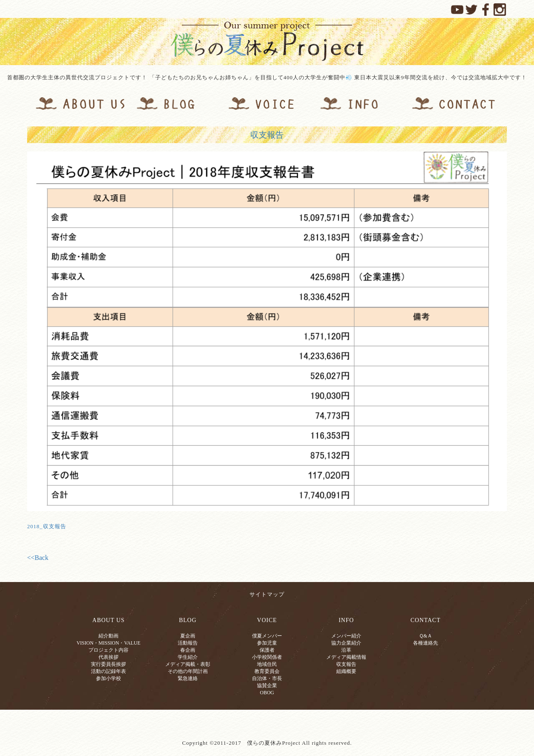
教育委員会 (267, 671)
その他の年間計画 (188, 671)
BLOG (188, 620)
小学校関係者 (267, 657)
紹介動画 (108, 636)
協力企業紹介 (346, 643)
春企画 (188, 650)
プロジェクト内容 (108, 650)
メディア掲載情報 (346, 657)
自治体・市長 (267, 678)
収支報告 (267, 135)
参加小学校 (108, 678)
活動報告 (188, 643)
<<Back (38, 558)
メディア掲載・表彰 (188, 664)
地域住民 (267, 664)
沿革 (346, 650)
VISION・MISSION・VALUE (108, 643)
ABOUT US (108, 620)
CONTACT (426, 620)
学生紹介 (188, 657)
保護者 (267, 650)
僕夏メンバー (267, 636)
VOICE (267, 620)
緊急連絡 (188, 678)
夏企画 (188, 636)
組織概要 (346, 671)
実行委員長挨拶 (108, 664)
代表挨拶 (108, 657)
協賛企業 (267, 685)
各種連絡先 (426, 643)
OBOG (267, 693)
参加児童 (267, 643)
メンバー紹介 (346, 636)
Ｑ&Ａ (426, 636)
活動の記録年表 (108, 671)
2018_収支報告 (47, 526)
